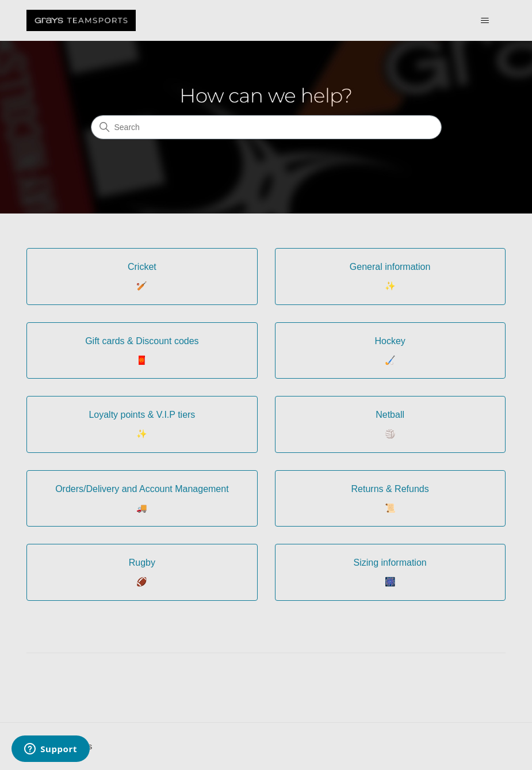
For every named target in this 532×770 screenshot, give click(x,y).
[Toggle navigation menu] (485, 21)
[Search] (266, 127)
